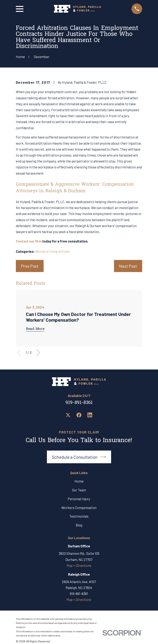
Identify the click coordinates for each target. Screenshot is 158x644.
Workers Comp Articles (53, 251)
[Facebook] (79, 415)
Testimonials (79, 516)
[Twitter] (68, 415)
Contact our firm (29, 241)
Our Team (79, 490)
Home (79, 481)
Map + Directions (79, 565)
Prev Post (30, 266)
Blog (79, 525)
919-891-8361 (79, 403)
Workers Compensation (79, 508)
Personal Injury (79, 499)
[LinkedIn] (90, 415)
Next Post (128, 266)
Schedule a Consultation (79, 457)
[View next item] (38, 353)
